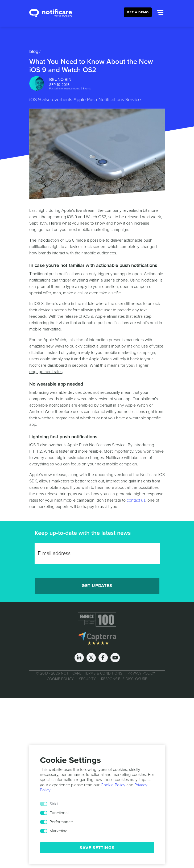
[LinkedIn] (79, 658)
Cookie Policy (60, 679)
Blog (34, 51)
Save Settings (97, 848)
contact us (136, 500)
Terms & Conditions (103, 673)
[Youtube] (115, 658)
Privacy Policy (141, 673)
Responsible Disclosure (124, 679)
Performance (61, 822)
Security (87, 679)
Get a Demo (138, 12)
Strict (54, 804)
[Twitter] (91, 658)
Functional (59, 813)
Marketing (59, 831)
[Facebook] (103, 658)
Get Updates (97, 586)
